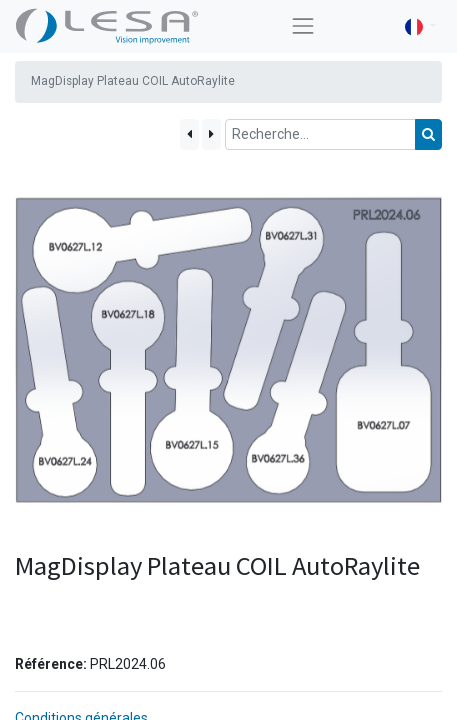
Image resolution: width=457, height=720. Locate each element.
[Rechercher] (428, 134)
